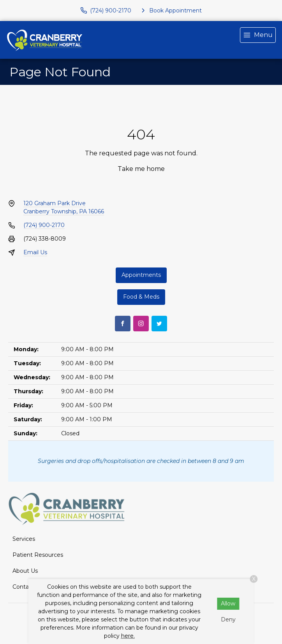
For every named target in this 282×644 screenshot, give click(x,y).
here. (128, 636)
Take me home (141, 169)
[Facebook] (123, 324)
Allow (228, 604)
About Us (25, 571)
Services (24, 539)
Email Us (35, 252)
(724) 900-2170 (44, 225)
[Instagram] (141, 324)
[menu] (258, 35)
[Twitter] (159, 324)
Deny (228, 619)
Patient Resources (38, 555)
